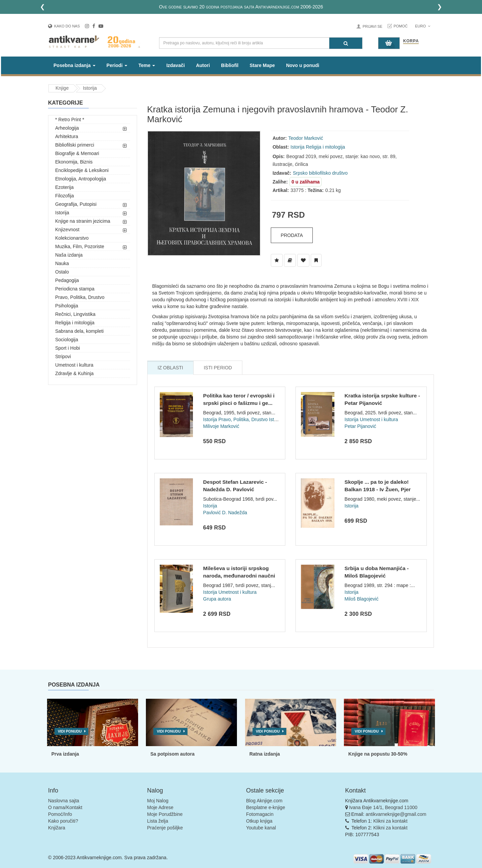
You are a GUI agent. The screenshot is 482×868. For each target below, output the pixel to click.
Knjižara (57, 828)
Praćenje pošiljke (165, 828)
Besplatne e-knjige (266, 807)
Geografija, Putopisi (76, 204)
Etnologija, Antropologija (81, 179)
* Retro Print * (70, 120)
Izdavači (175, 65)
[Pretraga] (346, 43)
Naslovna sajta (64, 801)
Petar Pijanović (360, 426)
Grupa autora (217, 599)
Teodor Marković (306, 138)
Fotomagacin (260, 814)
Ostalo (62, 272)
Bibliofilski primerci (75, 145)
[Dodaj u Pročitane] (316, 260)
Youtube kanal (261, 828)
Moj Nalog (158, 801)
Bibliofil (230, 65)
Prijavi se (372, 26)
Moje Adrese (160, 807)
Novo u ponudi (303, 65)
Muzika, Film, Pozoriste (80, 246)
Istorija (90, 88)
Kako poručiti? (63, 821)
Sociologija (67, 340)
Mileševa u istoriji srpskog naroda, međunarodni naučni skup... (239, 576)
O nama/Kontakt (65, 807)
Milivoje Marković (221, 426)
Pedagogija (67, 280)
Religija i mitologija (75, 323)
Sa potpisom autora (172, 754)
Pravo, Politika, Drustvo (80, 297)
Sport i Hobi (68, 348)
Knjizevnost (67, 230)
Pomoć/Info (60, 814)
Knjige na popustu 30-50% (378, 754)
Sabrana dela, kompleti (79, 331)
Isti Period (218, 368)
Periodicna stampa (75, 289)
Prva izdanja (65, 754)
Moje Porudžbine (165, 814)
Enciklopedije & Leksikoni (82, 170)
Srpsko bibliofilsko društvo (320, 173)
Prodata (292, 235)
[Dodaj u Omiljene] (303, 260)
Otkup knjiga (259, 821)
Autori (203, 65)
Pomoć (401, 26)
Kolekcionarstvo (72, 238)
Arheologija (67, 128)
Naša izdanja (69, 255)
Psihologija (67, 306)
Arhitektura (67, 136)
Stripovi (63, 356)
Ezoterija (64, 187)
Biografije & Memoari (77, 153)
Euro (423, 26)
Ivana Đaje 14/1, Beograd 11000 (383, 807)
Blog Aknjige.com (264, 801)
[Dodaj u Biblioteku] (290, 260)
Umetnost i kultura (74, 365)
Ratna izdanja (265, 754)
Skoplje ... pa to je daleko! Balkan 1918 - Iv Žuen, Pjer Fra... (378, 489)
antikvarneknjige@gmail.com (396, 814)
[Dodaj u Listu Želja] (277, 260)
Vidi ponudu (70, 731)
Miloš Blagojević (361, 599)
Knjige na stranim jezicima (83, 221)
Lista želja (158, 821)
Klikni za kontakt (390, 821)
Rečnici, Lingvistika (75, 314)
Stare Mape (262, 65)
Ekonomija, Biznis (74, 162)
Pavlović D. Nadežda (225, 513)
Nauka (62, 263)
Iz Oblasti (170, 368)
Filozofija (64, 196)
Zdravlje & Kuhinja (74, 373)
